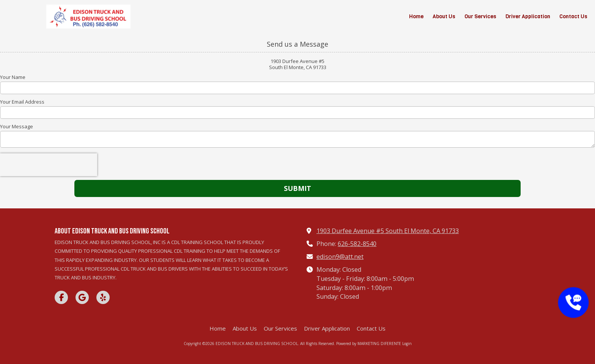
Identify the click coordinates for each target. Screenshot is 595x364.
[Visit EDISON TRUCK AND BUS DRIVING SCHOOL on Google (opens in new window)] (82, 297)
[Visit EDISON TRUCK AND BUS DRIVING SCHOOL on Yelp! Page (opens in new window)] (103, 297)
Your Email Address (22, 102)
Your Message (17, 126)
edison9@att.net (340, 257)
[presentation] (49, 165)
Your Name (13, 77)
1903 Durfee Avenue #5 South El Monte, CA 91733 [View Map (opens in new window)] (388, 231)
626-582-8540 (357, 244)
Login (407, 344)
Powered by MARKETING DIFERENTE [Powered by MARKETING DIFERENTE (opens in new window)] (369, 344)
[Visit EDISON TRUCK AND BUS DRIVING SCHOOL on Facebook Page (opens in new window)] (61, 297)
